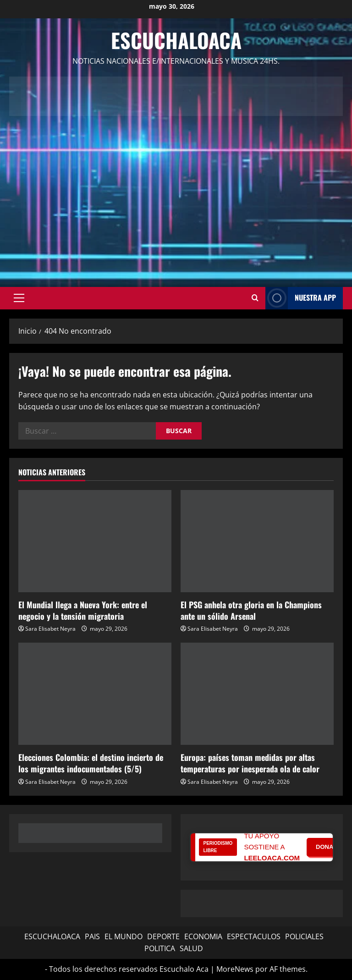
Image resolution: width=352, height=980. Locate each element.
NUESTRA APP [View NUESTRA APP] (301, 298)
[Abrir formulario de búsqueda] (255, 298)
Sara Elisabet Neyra (50, 629)
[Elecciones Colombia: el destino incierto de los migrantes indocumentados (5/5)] (95, 694)
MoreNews (235, 969)
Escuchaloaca (176, 40)
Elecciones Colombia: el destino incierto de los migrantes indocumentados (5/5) (91, 763)
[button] (19, 298)
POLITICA (160, 948)
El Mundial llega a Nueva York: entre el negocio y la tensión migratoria (83, 610)
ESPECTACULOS (254, 936)
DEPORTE (163, 936)
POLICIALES (304, 936)
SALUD (191, 948)
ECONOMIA (203, 936)
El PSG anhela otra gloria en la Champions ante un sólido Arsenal (251, 610)
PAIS (92, 936)
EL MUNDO (124, 936)
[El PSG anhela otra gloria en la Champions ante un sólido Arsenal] (257, 541)
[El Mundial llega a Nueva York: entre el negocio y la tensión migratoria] (95, 541)
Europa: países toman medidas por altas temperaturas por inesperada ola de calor (250, 763)
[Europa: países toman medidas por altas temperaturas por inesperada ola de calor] (257, 694)
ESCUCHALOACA (52, 936)
